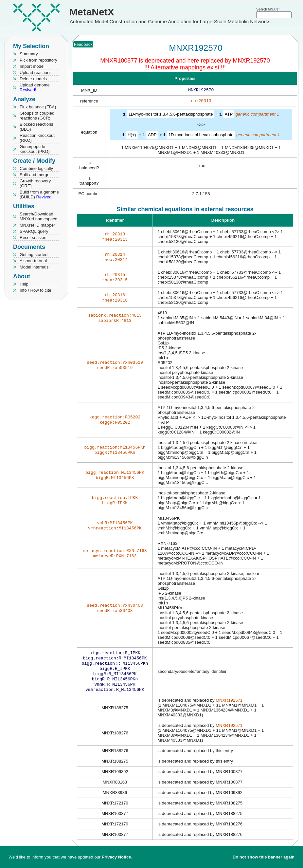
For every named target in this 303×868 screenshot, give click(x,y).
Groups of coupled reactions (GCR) (37, 116)
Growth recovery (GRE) (35, 183)
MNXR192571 (229, 706)
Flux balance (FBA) (38, 107)
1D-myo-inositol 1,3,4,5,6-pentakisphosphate (171, 115)
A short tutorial (33, 261)
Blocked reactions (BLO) (36, 127)
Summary (29, 54)
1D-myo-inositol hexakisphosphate (201, 136)
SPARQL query (34, 231)
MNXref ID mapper (37, 225)
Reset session (33, 238)
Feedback (83, 44)
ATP (229, 115)
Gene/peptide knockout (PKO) (35, 149)
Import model (32, 66)
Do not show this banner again (264, 857)
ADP (152, 136)
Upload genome (35, 87)
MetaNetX (92, 12)
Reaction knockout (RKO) (37, 138)
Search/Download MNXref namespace (38, 216)
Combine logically (36, 168)
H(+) (132, 136)
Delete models (33, 79)
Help (24, 284)
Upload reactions (36, 73)
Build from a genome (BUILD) (39, 194)
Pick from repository (38, 60)
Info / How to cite (36, 290)
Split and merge (35, 175)
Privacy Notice (116, 857)
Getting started (34, 255)
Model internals (34, 267)
